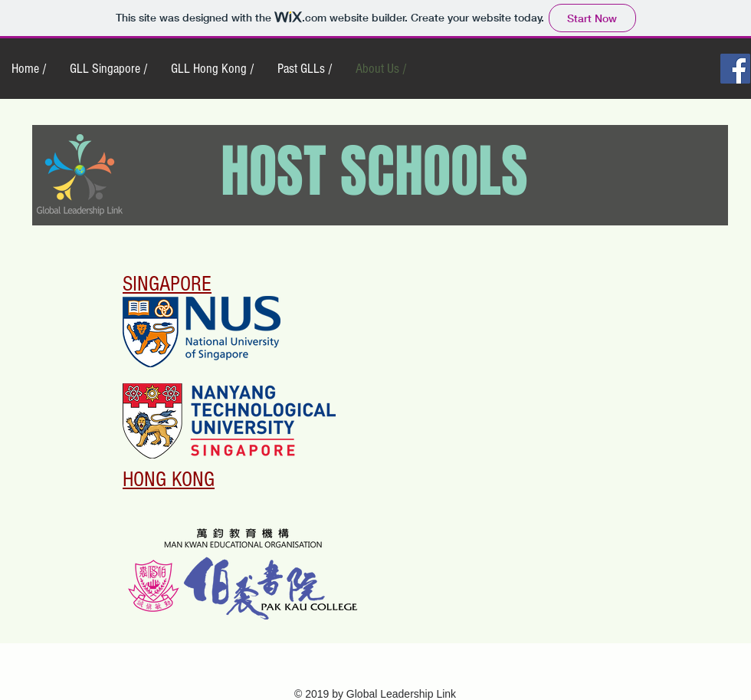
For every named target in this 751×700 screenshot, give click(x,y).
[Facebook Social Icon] (735, 69)
